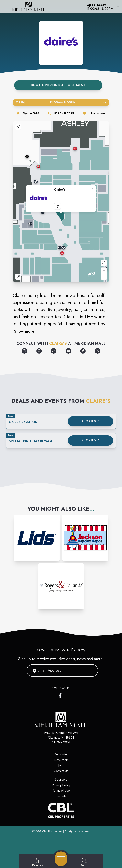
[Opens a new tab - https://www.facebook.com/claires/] (83, 351)
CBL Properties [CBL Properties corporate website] (52, 831)
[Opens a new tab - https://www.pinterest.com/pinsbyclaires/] (39, 351)
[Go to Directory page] (38, 863)
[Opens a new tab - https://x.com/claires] (98, 351)
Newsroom (61, 760)
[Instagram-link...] (37, 538)
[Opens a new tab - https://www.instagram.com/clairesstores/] (24, 351)
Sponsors (61, 780)
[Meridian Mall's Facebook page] (61, 695)
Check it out (90, 421)
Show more (24, 331)
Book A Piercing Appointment (58, 85)
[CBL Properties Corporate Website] (61, 810)
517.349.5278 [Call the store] (64, 113)
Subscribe (61, 754)
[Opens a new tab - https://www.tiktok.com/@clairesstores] (54, 351)
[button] (103, 6)
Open (61, 102)
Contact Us (61, 771)
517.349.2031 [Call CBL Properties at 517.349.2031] (61, 742)
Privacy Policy (61, 785)
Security (61, 796)
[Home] (31, 6)
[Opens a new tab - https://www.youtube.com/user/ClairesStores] (68, 351)
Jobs (61, 765)
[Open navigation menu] (61, 859)
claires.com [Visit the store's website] (97, 113)
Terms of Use (61, 791)
